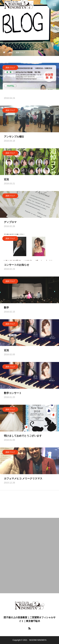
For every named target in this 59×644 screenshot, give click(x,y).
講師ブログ (10, 68)
